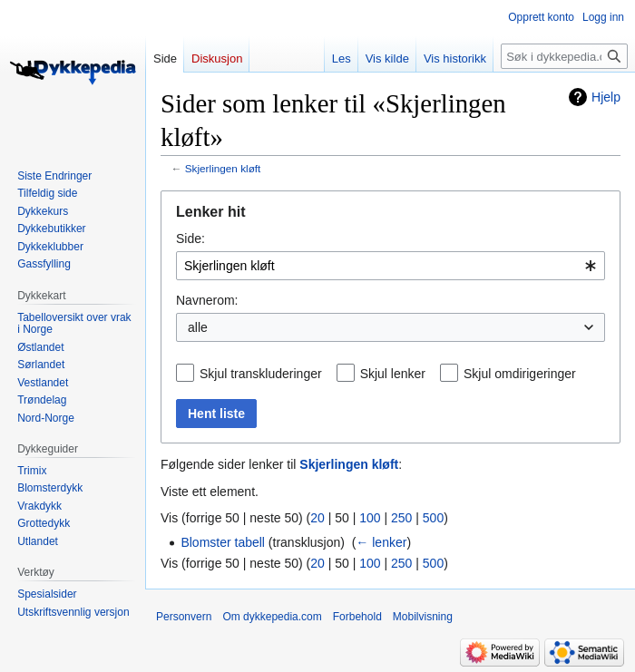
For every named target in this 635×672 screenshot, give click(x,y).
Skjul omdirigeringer (520, 374)
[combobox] (391, 266)
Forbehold (357, 617)
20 (317, 518)
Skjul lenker (393, 374)
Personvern (184, 617)
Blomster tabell (223, 542)
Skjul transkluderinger (261, 374)
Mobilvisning (423, 617)
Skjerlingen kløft (223, 168)
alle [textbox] (198, 327)
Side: (190, 239)
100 (370, 518)
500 (433, 518)
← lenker (381, 542)
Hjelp (606, 97)
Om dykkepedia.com (272, 617)
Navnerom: (207, 300)
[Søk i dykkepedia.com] (564, 56)
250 (401, 518)
